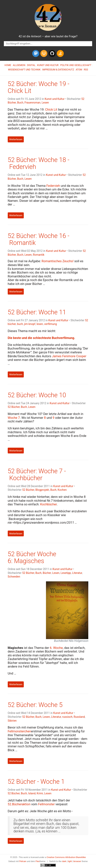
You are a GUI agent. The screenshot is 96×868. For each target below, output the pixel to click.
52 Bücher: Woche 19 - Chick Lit (39, 87)
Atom (79, 70)
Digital (31, 65)
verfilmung (51, 324)
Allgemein (19, 65)
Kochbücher (48, 504)
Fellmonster (46, 804)
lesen (40, 324)
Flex (37, 861)
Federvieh (53, 186)
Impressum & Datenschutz (58, 70)
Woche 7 (14, 418)
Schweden (14, 577)
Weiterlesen (16, 139)
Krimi (40, 793)
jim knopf (30, 324)
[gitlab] (44, 53)
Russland (79, 717)
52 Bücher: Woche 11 (37, 312)
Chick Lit (51, 110)
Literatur (77, 573)
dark (64, 861)
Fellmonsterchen (19, 731)
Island (32, 793)
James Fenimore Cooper (69, 356)
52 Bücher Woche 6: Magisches (32, 558)
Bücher (47, 573)
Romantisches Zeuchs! (57, 261)
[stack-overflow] (60, 53)
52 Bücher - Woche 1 (36, 782)
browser (77, 861)
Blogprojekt (42, 490)
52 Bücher (14, 407)
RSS (86, 70)
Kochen (62, 490)
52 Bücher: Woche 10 (37, 395)
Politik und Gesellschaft (76, 65)
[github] (52, 53)
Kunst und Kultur (48, 65)
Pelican (23, 861)
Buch (20, 103)
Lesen (45, 103)
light (70, 861)
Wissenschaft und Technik (24, 70)
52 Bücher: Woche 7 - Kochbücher (37, 475)
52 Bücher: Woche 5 (35, 705)
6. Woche (56, 648)
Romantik (39, 255)
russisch (67, 717)
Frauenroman (33, 103)
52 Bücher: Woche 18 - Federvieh (39, 163)
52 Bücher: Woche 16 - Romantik (39, 239)
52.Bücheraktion (19, 804)
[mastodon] (36, 53)
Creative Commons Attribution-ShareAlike (66, 857)
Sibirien (12, 721)
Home (8, 65)
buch (20, 324)
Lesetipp (66, 573)
